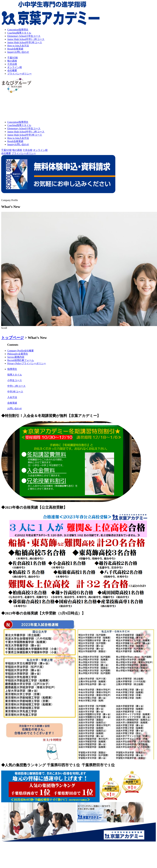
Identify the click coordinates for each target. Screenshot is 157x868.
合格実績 (15, 49)
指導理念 (18, 30)
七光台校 (12, 64)
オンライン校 (15, 67)
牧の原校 (12, 61)
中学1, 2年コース (26, 39)
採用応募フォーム (21, 360)
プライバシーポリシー (19, 74)
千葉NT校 (13, 58)
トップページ (13, 338)
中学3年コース (25, 42)
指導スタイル (19, 33)
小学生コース (24, 36)
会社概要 (12, 70)
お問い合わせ (18, 52)
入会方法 (18, 46)
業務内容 (16, 357)
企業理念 (18, 354)
